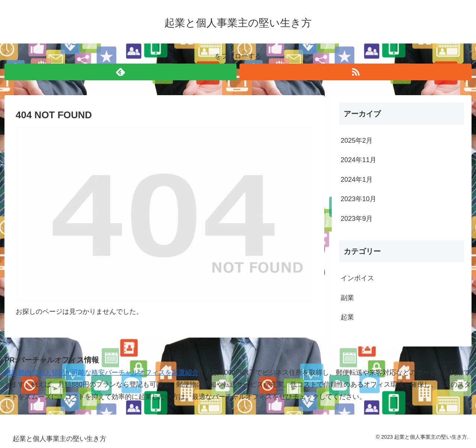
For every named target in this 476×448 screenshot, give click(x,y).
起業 (347, 317)
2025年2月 (357, 141)
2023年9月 (357, 219)
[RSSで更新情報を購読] (356, 72)
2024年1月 (357, 180)
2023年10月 (358, 199)
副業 (347, 298)
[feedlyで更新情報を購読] (120, 72)
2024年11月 (358, 160)
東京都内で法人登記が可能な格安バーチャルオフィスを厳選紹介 (102, 373)
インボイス (357, 278)
